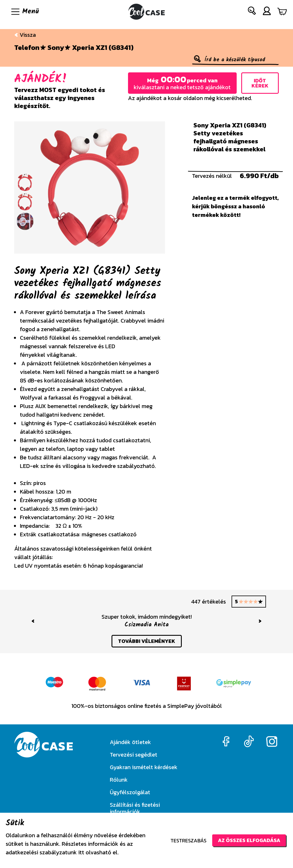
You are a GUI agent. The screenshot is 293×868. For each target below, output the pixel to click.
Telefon (27, 48)
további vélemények (147, 641)
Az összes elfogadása (249, 840)
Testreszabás (188, 841)
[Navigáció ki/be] (24, 12)
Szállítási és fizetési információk (135, 808)
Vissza (25, 35)
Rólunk (119, 780)
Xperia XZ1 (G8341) (103, 48)
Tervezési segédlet (134, 755)
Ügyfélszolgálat (130, 792)
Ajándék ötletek (130, 742)
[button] (252, 12)
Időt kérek (260, 83)
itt (81, 852)
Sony (56, 48)
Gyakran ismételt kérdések (144, 767)
